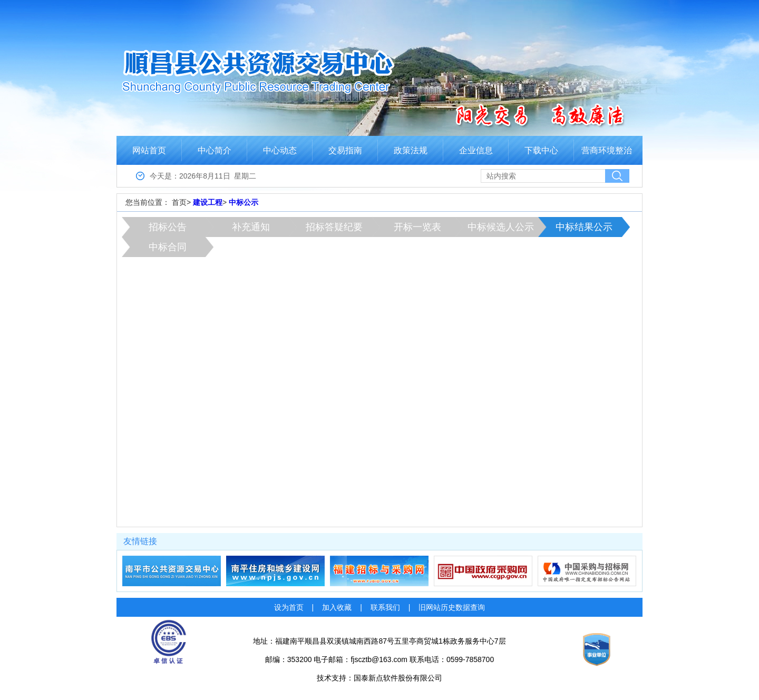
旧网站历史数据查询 (452, 607)
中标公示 (244, 202)
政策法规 (411, 150)
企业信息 (476, 150)
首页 (179, 202)
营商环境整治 (607, 150)
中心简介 (215, 150)
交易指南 (345, 150)
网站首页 (149, 150)
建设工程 (208, 202)
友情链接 (140, 541)
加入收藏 (337, 607)
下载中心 (541, 150)
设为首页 (289, 607)
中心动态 (280, 150)
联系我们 (385, 607)
